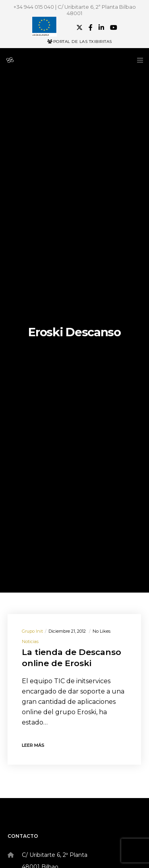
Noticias (30, 641)
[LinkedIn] (101, 27)
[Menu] (138, 60)
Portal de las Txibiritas (80, 42)
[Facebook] (91, 27)
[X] (79, 27)
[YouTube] (114, 27)
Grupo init (32, 631)
